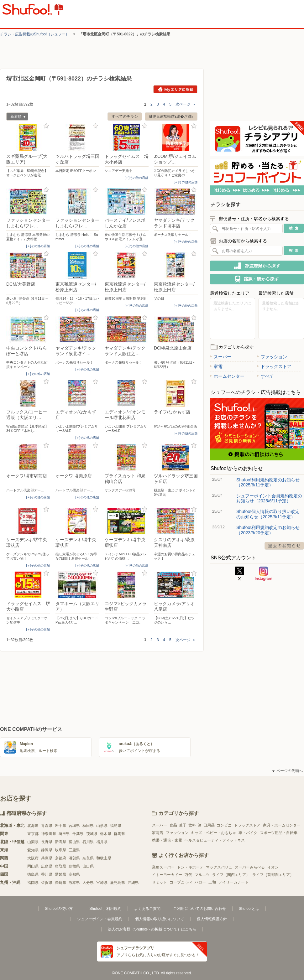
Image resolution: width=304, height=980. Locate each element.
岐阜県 (60, 850)
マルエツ (202, 875)
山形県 (102, 826)
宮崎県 (102, 883)
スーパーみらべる (250, 867)
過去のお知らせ (284, 546)
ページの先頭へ (287, 771)
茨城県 (92, 834)
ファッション (272, 357)
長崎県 (60, 883)
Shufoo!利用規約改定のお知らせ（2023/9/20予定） (268, 530)
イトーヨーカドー (167, 875)
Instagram (264, 574)
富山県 (74, 842)
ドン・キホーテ (190, 867)
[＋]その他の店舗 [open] (136, 178)
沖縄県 (133, 883)
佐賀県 (47, 883)
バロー (200, 882)
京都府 (60, 858)
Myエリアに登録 (175, 89)
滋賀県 (74, 858)
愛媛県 (60, 874)
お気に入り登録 (46, 126)
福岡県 (33, 883)
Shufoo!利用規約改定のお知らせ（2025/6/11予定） (268, 482)
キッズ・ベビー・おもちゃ (213, 833)
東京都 (33, 834)
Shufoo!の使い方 (59, 909)
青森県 (47, 826)
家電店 (158, 833)
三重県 (74, 850)
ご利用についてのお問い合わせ (200, 909)
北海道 (33, 826)
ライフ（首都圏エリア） (273, 875)
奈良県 (88, 858)
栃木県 (106, 834)
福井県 (102, 842)
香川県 (47, 874)
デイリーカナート (233, 882)
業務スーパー (163, 867)
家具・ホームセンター (282, 825)
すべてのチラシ (125, 117)
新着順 (16, 117)
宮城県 (74, 826)
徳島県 (33, 874)
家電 (216, 366)
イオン (273, 867)
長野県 (47, 842)
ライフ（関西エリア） (231, 875)
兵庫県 (47, 858)
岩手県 (60, 826)
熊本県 (74, 883)
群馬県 (119, 834)
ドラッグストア (274, 366)
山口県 (88, 866)
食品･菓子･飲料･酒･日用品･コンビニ (201, 825)
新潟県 (60, 842)
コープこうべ (181, 882)
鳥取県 (60, 866)
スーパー (221, 357)
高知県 (74, 874)
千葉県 (78, 834)
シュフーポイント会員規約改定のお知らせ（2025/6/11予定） (269, 498)
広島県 (47, 866)
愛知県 (33, 850)
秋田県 (88, 826)
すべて (265, 376)
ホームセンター (227, 376)
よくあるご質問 (147, 909)
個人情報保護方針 (212, 919)
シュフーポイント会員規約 (100, 919)
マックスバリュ (219, 867)
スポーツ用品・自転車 (279, 833)
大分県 (88, 883)
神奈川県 (49, 834)
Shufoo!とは (249, 909)
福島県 (116, 826)
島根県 (74, 866)
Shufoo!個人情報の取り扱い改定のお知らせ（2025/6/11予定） (268, 514)
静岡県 (47, 850)
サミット (160, 882)
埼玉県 (64, 834)
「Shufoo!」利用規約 (103, 909)
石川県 (88, 842)
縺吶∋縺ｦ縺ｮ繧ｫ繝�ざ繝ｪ (171, 117)
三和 (212, 882)
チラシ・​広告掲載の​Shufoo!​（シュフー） (35, 34)
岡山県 (33, 866)
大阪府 (33, 858)
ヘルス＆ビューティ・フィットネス (215, 840)
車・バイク (248, 833)
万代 (188, 875)
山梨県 (33, 842)
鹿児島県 (118, 883)
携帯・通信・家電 (167, 840)
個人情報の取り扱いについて (160, 919)
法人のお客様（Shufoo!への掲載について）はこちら (152, 929)
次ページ (186, 104)
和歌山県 (104, 858)
